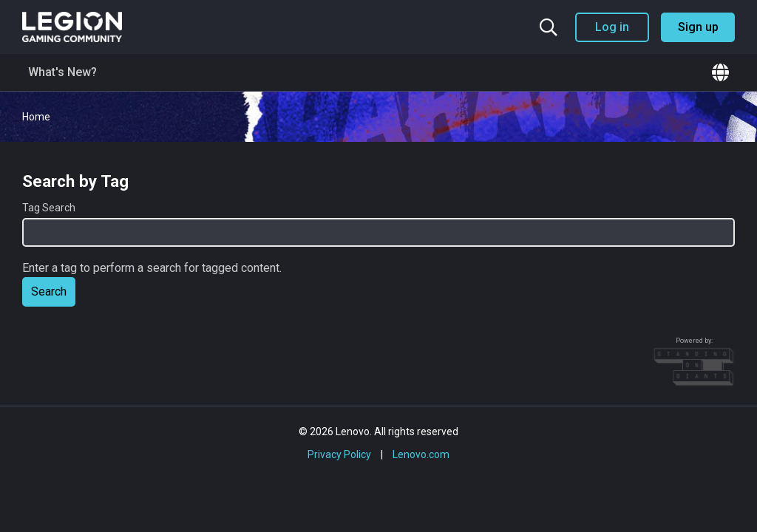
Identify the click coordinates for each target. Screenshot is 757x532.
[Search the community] (549, 27)
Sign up (698, 27)
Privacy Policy (339, 454)
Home (36, 117)
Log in (612, 27)
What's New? (62, 72)
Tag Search (49, 208)
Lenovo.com (421, 454)
